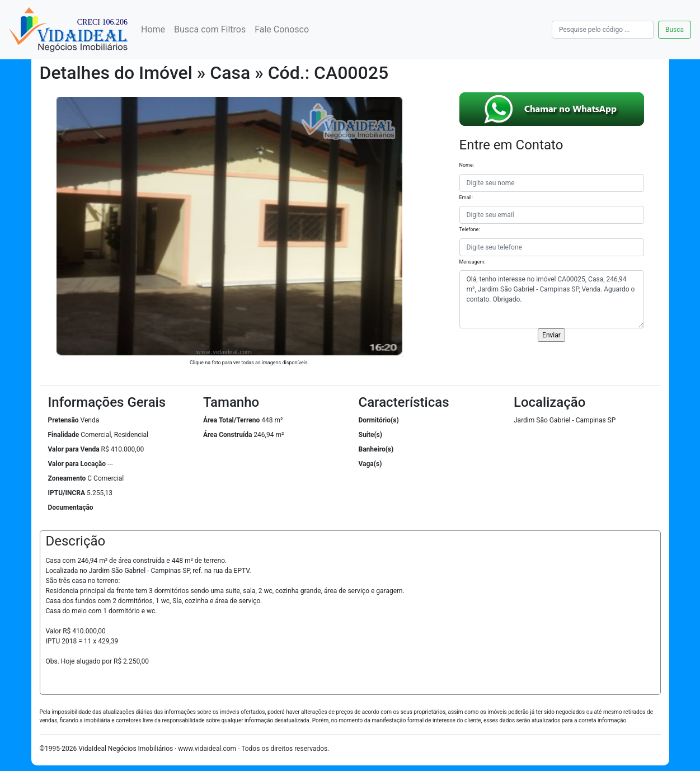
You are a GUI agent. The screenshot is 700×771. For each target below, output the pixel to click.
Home (153, 29)
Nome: (467, 165)
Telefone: (470, 229)
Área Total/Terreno (231, 420)
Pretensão (64, 420)
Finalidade (64, 435)
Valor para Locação (77, 464)
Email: (466, 198)
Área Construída (227, 435)
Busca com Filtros (210, 29)
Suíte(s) (371, 435)
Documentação (71, 507)
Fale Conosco (282, 29)
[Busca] (603, 30)
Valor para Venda (74, 449)
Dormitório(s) (379, 420)
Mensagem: (473, 262)
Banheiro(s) (376, 449)
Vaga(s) (370, 464)
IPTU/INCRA (67, 493)
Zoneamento (67, 478)
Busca (675, 30)
